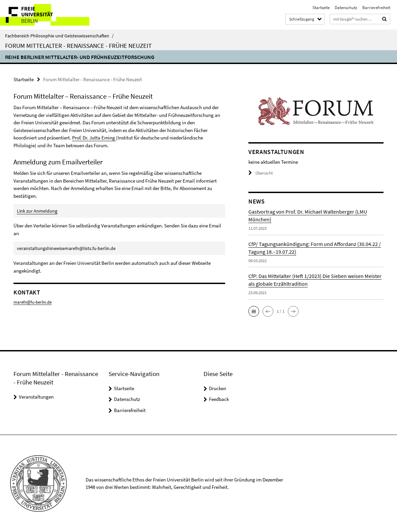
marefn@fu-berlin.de (33, 302)
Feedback (219, 399)
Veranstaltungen (36, 397)
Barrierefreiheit (376, 8)
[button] (254, 311)
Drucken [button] (218, 388)
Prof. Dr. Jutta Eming (94, 138)
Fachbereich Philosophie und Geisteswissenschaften (59, 36)
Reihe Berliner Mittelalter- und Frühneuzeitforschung (80, 57)
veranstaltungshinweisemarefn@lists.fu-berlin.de (66, 248)
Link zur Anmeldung (37, 211)
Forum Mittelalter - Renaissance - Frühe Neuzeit (78, 45)
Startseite (321, 8)
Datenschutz (346, 8)
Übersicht (261, 173)
